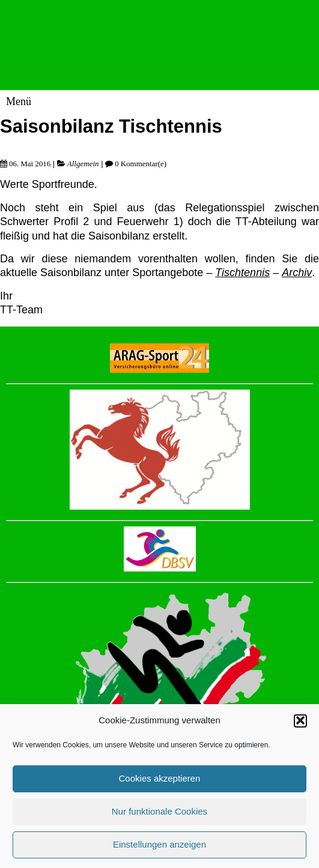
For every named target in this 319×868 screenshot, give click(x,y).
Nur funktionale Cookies (159, 816)
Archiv (297, 273)
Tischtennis (242, 273)
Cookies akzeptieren (160, 783)
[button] (300, 725)
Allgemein (83, 164)
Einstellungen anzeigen (159, 849)
